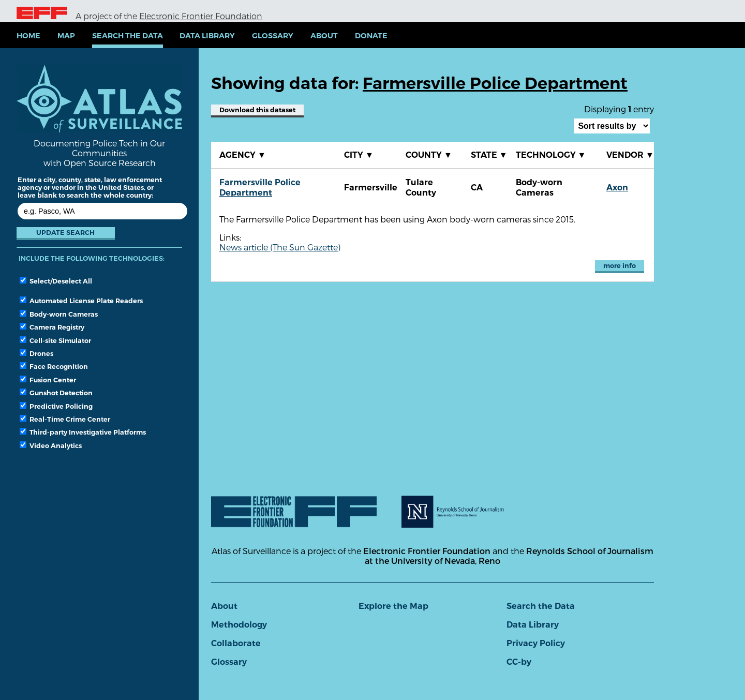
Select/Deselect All (56, 281)
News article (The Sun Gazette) (280, 247)
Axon (617, 188)
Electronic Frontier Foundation (201, 16)
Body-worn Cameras (59, 314)
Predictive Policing (56, 406)
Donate (371, 36)
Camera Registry (52, 327)
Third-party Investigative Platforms (83, 432)
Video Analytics (51, 445)
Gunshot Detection (56, 393)
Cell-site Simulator (55, 340)
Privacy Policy (536, 643)
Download (257, 110)
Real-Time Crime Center (65, 419)
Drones (36, 353)
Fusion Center (48, 380)
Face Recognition (54, 366)
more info (620, 266)
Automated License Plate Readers (81, 301)
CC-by (519, 662)
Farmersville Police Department (260, 188)
